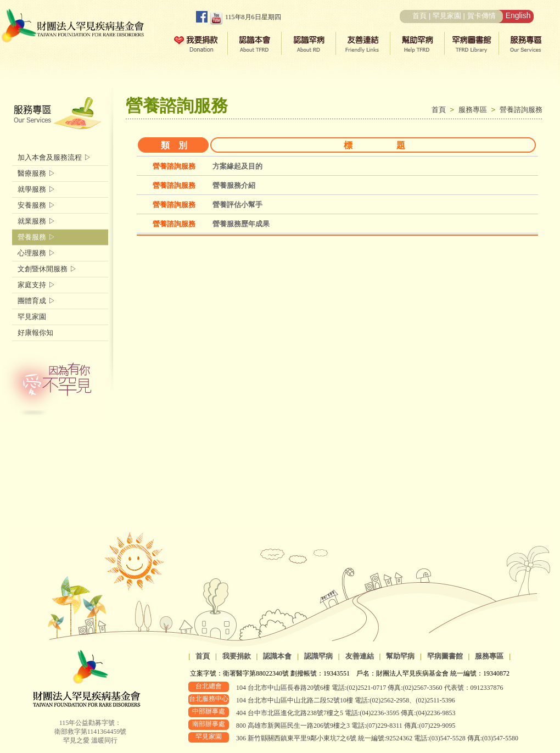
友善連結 (360, 656)
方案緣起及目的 (237, 166)
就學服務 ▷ (37, 189)
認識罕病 (318, 656)
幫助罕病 (400, 656)
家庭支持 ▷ (37, 285)
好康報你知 (35, 333)
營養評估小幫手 (237, 205)
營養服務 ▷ (37, 237)
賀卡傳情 (481, 16)
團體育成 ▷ (37, 301)
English (518, 15)
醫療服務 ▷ (37, 173)
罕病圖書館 (445, 656)
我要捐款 (237, 656)
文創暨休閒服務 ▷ (47, 269)
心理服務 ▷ (37, 253)
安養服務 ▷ (37, 205)
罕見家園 (447, 16)
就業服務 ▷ (37, 221)
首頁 (419, 16)
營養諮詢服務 (521, 110)
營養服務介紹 (234, 185)
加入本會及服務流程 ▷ (54, 157)
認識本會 (277, 656)
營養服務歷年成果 (241, 224)
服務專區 (475, 110)
